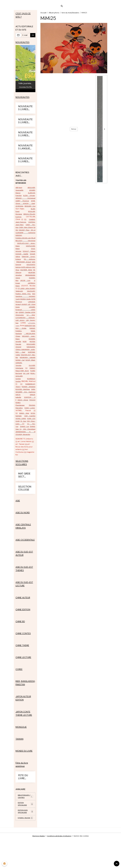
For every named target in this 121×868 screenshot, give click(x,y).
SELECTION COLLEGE (25, 513)
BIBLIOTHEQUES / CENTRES (25, 821)
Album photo (54, 15)
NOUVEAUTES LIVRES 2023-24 (25, 124)
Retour (74, 131)
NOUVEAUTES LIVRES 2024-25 (25, 137)
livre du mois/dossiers (70, 15)
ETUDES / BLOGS (25, 845)
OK (33, 38)
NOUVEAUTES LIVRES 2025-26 (25, 163)
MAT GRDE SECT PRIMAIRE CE (24, 500)
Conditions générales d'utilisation (59, 865)
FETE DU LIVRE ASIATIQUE (24, 801)
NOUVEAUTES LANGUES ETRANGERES (25, 150)
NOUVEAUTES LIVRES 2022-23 (25, 111)
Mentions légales (37, 865)
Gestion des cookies (83, 865)
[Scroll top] (117, 864)
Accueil (43, 15)
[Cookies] (5, 863)
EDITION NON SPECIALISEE (25, 837)
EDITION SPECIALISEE (25, 829)
